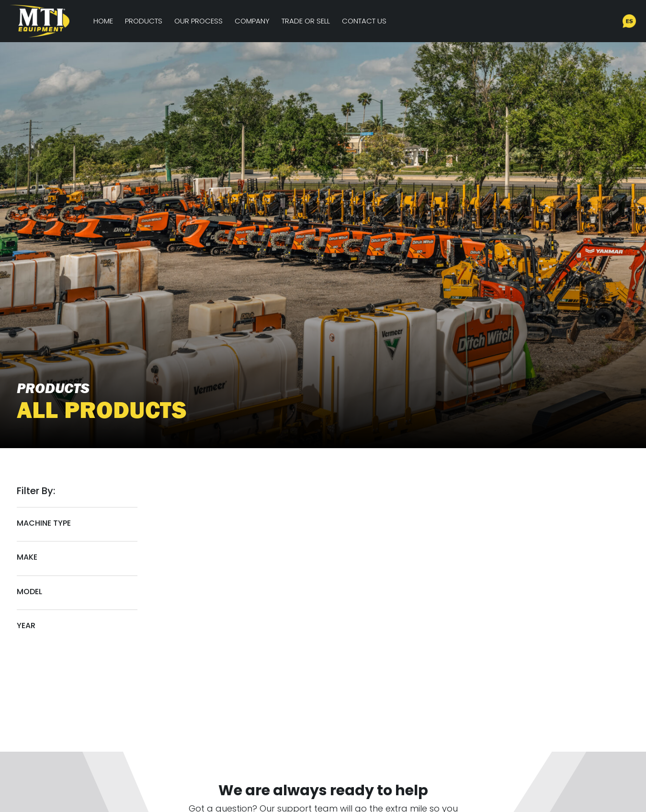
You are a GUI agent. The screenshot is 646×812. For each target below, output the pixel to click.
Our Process (198, 21)
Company (252, 21)
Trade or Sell (306, 21)
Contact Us (364, 21)
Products (144, 21)
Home (103, 21)
